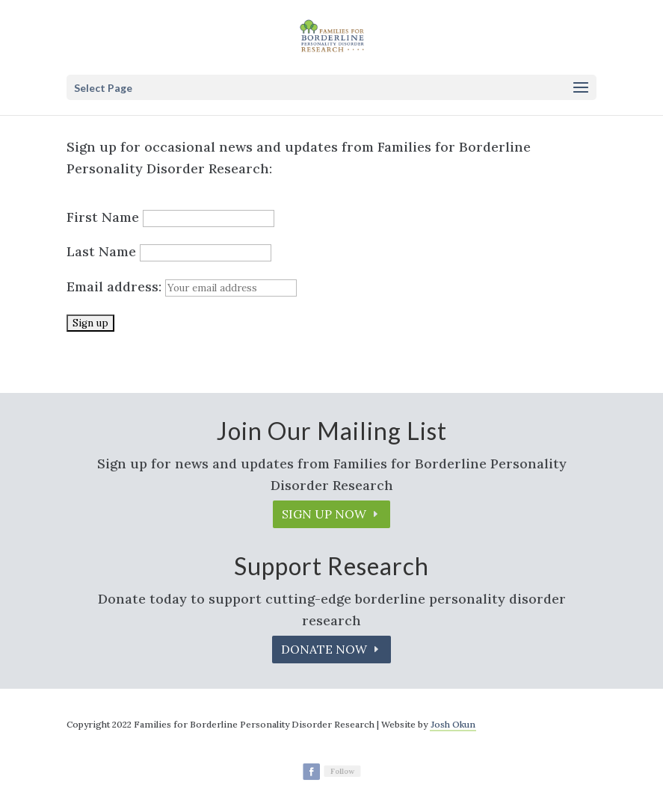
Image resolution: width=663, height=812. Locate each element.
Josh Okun (453, 724)
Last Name (101, 251)
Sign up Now (324, 514)
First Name (103, 217)
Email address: (182, 286)
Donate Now (324, 649)
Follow (342, 771)
